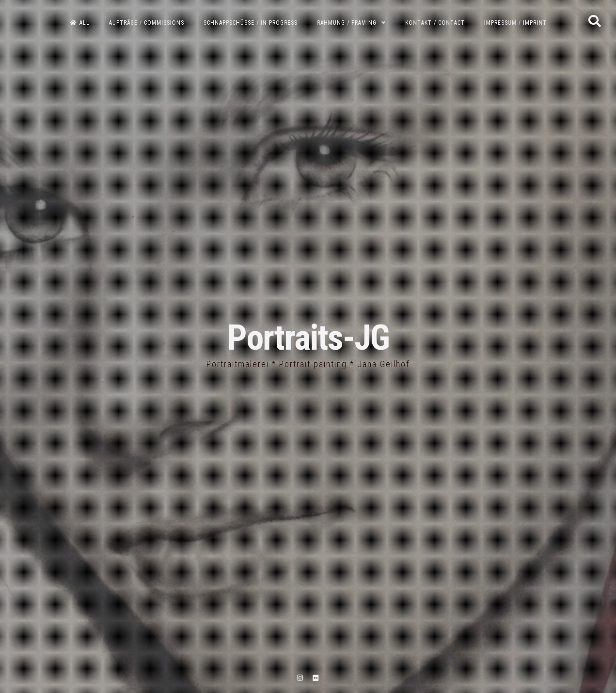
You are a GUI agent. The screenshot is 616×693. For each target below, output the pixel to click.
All (80, 23)
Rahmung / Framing (347, 23)
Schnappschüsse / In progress (251, 23)
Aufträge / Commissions (147, 23)
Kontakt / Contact (435, 23)
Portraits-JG (308, 338)
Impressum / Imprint (515, 23)
